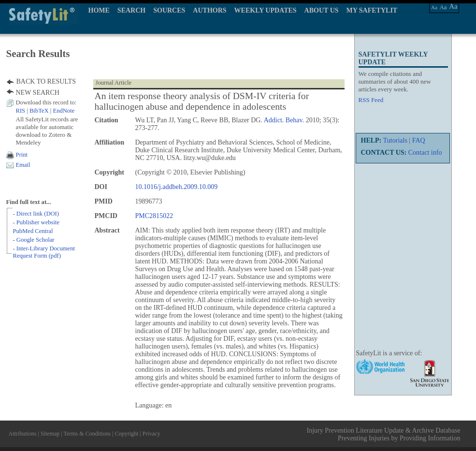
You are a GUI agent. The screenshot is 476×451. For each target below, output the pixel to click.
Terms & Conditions (87, 434)
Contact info (425, 153)
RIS (21, 111)
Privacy (151, 434)
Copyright (127, 434)
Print (22, 155)
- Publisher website (36, 222)
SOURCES (169, 10)
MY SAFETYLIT (372, 10)
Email (23, 165)
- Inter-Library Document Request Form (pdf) (44, 252)
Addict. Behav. (284, 120)
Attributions (23, 434)
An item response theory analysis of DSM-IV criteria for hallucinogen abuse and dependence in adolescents (202, 101)
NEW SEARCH (38, 93)
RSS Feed (371, 100)
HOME (99, 10)
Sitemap (50, 434)
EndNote (64, 111)
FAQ (419, 140)
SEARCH (131, 10)
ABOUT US (322, 10)
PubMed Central (33, 231)
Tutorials (395, 140)
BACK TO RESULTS (46, 81)
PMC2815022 (154, 216)
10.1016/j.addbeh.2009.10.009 (177, 187)
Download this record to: (46, 102)
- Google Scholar (34, 240)
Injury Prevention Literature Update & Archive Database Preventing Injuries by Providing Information (384, 434)
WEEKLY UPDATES (266, 10)
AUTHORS (209, 10)
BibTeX (39, 111)
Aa (434, 7)
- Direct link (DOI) (36, 214)
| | (45, 111)
